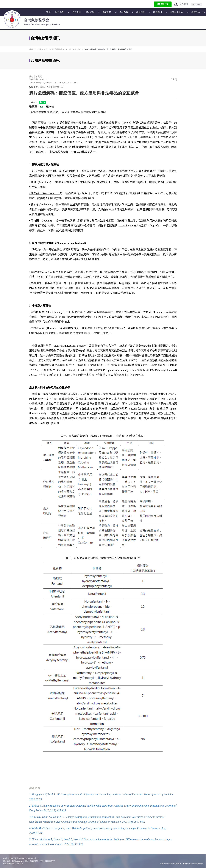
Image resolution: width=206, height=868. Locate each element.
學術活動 (90, 12)
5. (30, 839)
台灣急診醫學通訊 (57, 49)
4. (30, 828)
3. (30, 817)
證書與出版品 (176, 12)
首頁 (48, 12)
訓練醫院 (141, 12)
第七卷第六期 (75, 49)
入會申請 (76, 12)
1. (30, 794)
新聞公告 (107, 12)
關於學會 (60, 12)
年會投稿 (195, 12)
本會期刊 (158, 12)
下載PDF (34, 102)
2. (30, 806)
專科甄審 (124, 12)
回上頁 (174, 80)
